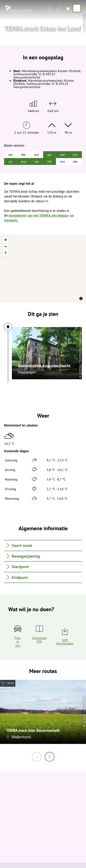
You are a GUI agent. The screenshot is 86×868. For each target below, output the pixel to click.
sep (37, 161)
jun (75, 155)
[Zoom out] (6, 246)
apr (50, 155)
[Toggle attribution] (81, 299)
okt (50, 161)
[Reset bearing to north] (6, 253)
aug (24, 161)
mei (62, 155)
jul (11, 161)
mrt (37, 155)
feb (24, 155)
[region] (43, 268)
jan (11, 155)
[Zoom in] (6, 240)
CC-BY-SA (40, 370)
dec (75, 161)
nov (62, 161)
